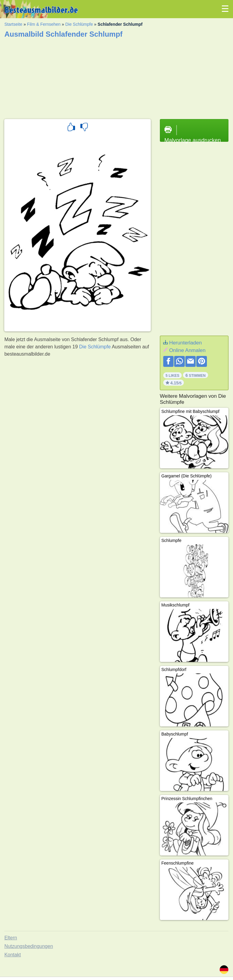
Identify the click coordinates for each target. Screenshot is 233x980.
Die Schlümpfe (79, 24)
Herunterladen (185, 343)
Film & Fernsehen (44, 24)
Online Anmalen (187, 350)
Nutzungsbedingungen (29, 946)
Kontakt (12, 955)
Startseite (13, 24)
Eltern (11, 938)
